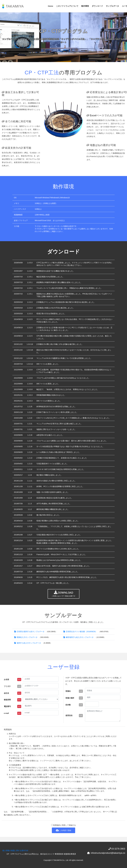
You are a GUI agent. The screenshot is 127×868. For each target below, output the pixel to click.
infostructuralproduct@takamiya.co (108, 853)
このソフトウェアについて (67, 6)
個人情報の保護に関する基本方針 (15, 850)
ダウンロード (97, 6)
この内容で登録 (64, 830)
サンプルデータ (112, 6)
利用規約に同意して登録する (64, 825)
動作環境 (85, 6)
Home (50, 6)
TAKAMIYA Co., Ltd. (61, 860)
